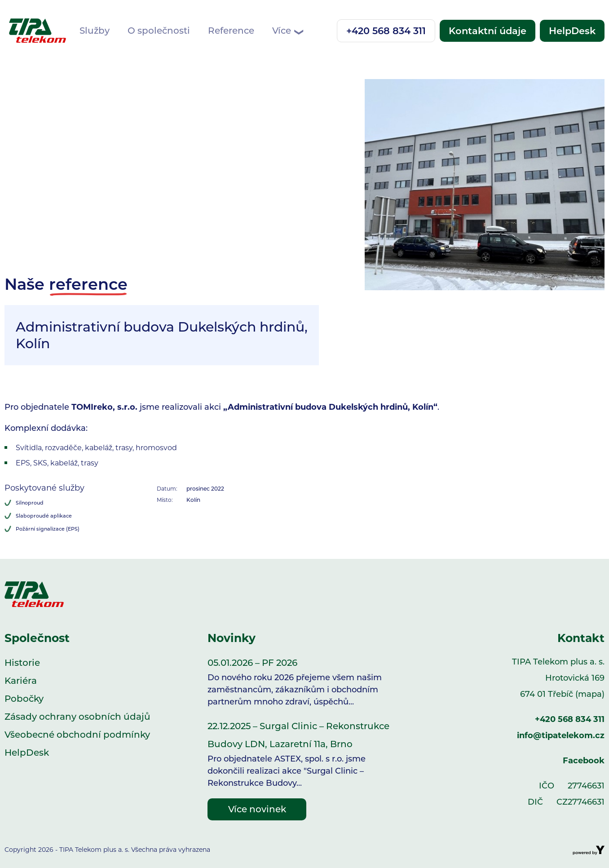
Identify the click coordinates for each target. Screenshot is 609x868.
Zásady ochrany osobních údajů (77, 717)
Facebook (584, 761)
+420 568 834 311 (386, 31)
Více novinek (257, 809)
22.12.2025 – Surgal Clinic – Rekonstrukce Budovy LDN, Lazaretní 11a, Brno (304, 755)
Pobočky (24, 699)
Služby (95, 31)
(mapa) (590, 694)
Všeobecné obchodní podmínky (77, 735)
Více (287, 31)
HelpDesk (572, 31)
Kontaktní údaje (488, 31)
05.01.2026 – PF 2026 (304, 683)
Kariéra (21, 681)
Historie (22, 663)
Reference (231, 31)
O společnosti (159, 31)
